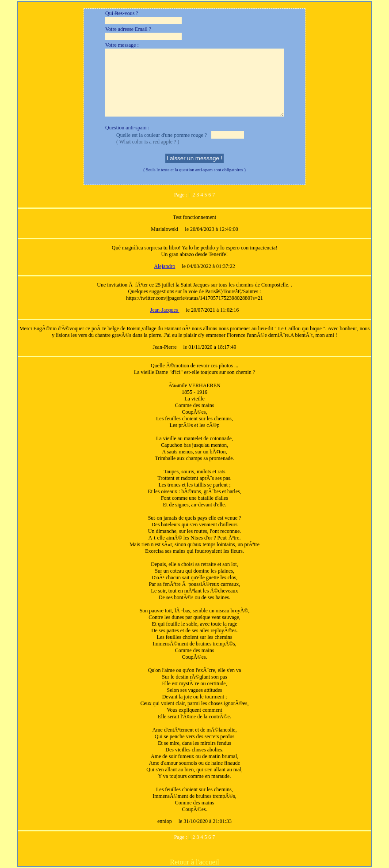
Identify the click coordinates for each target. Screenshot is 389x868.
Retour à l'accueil (194, 862)
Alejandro (164, 266)
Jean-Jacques (165, 310)
